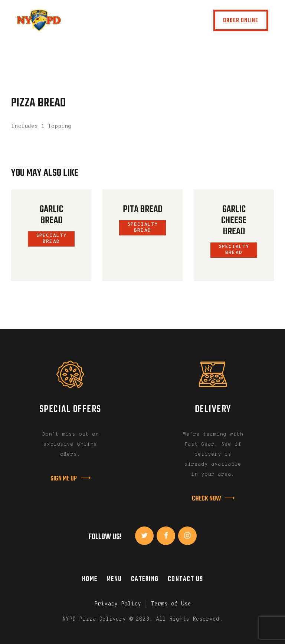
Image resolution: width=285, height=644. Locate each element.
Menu (114, 579)
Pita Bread (142, 209)
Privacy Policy (118, 604)
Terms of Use (171, 604)
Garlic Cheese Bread (234, 221)
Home (90, 579)
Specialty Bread (51, 239)
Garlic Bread (51, 215)
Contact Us (186, 579)
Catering (145, 579)
